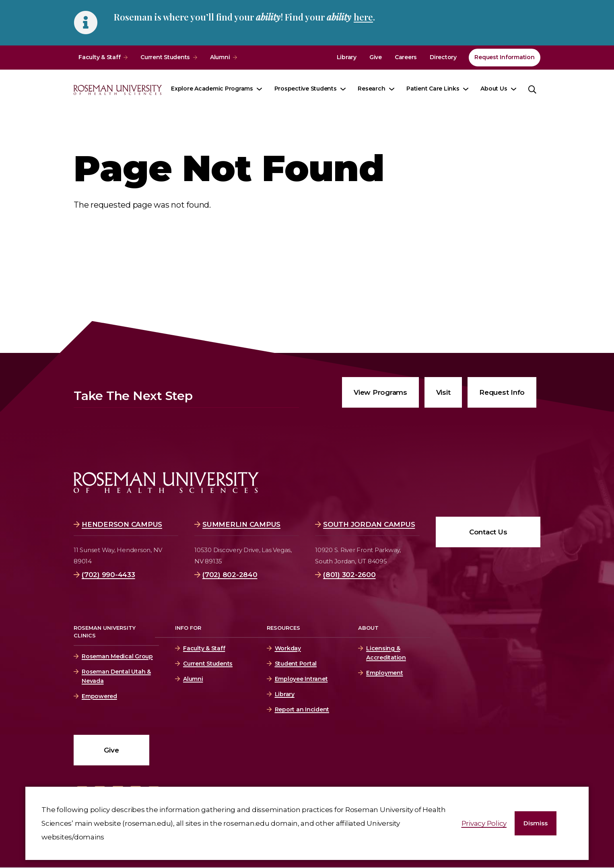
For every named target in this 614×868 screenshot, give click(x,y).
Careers (406, 57)
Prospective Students (306, 89)
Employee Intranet (301, 679)
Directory (443, 57)
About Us (494, 89)
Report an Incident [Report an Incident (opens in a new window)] (302, 709)
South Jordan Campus (369, 524)
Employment (385, 673)
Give (111, 750)
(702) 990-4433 (108, 575)
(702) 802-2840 (230, 575)
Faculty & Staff (99, 57)
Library (347, 57)
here (363, 17)
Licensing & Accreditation (385, 653)
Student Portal (296, 664)
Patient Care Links (433, 89)
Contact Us (488, 532)
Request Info (502, 392)
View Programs (380, 392)
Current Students (165, 57)
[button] (536, 824)
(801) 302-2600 (349, 575)
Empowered (99, 696)
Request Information (504, 57)
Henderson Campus (122, 524)
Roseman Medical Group (117, 656)
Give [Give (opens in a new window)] (376, 57)
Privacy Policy (484, 823)
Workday (288, 648)
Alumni (220, 57)
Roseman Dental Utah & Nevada (116, 676)
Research (371, 89)
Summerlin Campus (241, 524)
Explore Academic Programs (212, 89)
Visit (443, 392)
